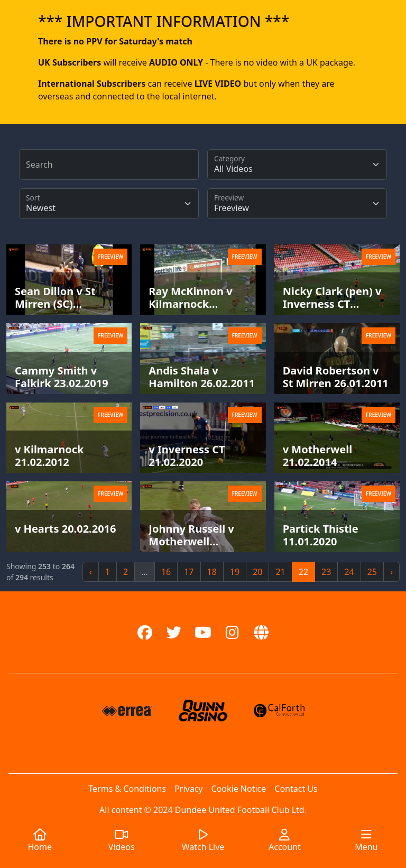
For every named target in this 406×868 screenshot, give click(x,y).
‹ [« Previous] (91, 572)
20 (257, 572)
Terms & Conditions (127, 789)
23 (326, 572)
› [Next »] (391, 572)
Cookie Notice (239, 789)
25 (372, 572)
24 (349, 572)
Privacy (188, 789)
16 (166, 572)
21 (280, 572)
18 (212, 572)
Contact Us (296, 789)
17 (189, 572)
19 (235, 572)
